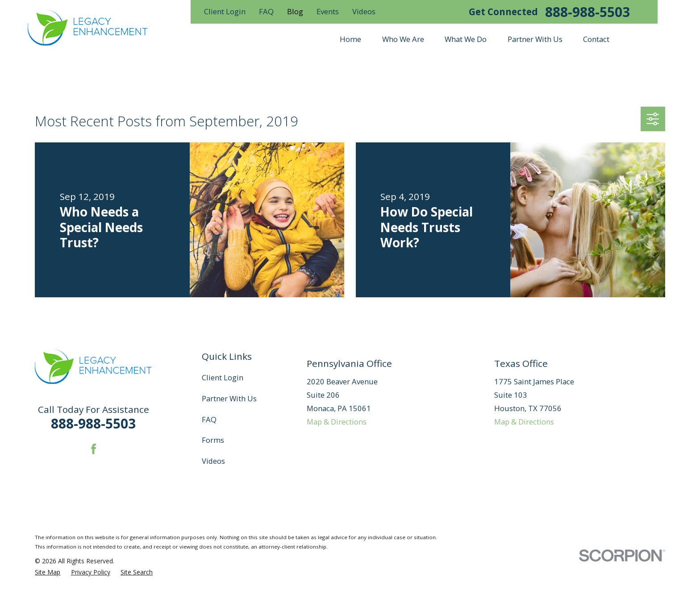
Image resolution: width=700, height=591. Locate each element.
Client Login (225, 11)
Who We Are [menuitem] (403, 39)
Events (328, 11)
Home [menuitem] (350, 39)
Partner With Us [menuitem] (535, 39)
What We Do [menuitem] (466, 39)
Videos (364, 11)
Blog (295, 11)
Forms (213, 440)
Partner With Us (229, 398)
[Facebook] (94, 449)
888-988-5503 (587, 12)
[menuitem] (48, 572)
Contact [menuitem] (596, 39)
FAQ (266, 11)
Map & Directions (337, 422)
